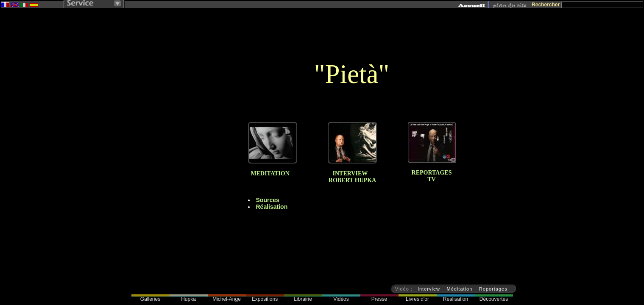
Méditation (460, 289)
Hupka (188, 299)
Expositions (265, 299)
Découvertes (494, 299)
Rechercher (546, 5)
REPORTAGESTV (432, 176)
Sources (268, 200)
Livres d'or (417, 299)
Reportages (493, 289)
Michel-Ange (227, 299)
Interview (429, 289)
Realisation (456, 299)
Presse (379, 299)
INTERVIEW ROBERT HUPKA (352, 177)
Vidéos (341, 299)
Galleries (150, 299)
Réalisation (272, 207)
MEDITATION (269, 173)
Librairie (303, 299)
